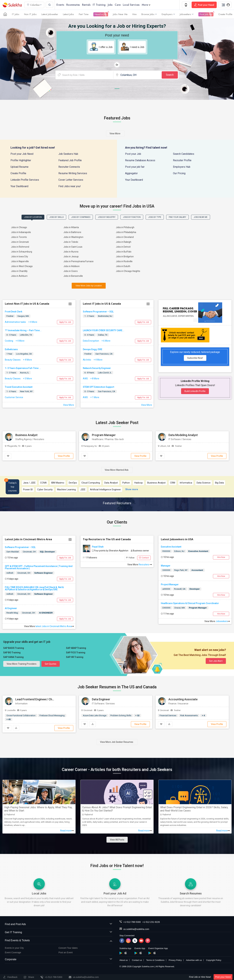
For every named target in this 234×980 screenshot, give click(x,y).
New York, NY (26, 391)
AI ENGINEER (46, 613)
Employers (168, 14)
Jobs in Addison (72, 266)
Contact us (137, 960)
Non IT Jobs (30, 14)
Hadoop (139, 483)
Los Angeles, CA (24, 354)
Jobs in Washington (73, 237)
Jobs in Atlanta (71, 227)
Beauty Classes (13, 360)
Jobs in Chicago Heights (128, 271)
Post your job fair (135, 167)
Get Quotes (51, 664)
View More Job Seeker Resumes (117, 742)
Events (60, 5)
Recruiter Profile (182, 160)
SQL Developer (47, 552)
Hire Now (221, 557)
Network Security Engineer (97, 368)
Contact (144, 558)
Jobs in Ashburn (19, 276)
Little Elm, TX (26, 335)
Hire (134, 14)
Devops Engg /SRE (93, 349)
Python (126, 483)
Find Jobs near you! (70, 186)
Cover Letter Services (71, 180)
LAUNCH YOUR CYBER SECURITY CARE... (104, 330)
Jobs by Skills (56, 217)
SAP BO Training (12, 653)
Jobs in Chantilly (19, 271)
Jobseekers (187, 14)
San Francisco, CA (104, 354)
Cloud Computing (91, 483)
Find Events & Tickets (58, 941)
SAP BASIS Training (14, 648)
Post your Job (133, 154)
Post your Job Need (22, 154)
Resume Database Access (140, 160)
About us (124, 960)
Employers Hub (182, 167)
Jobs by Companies (81, 217)
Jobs (110, 5)
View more (115, 134)
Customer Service (14, 397)
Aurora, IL (25, 373)
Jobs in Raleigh (124, 242)
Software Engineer (44, 573)
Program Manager (198, 608)
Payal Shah (98, 547)
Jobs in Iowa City (19, 257)
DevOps (73, 483)
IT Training (99, 5)
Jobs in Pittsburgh (125, 227)
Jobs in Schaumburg (22, 252)
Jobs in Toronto (19, 237)
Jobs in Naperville (20, 261)
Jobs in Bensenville (73, 276)
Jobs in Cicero (71, 271)
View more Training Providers (22, 664)
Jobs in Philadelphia (126, 232)
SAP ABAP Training (76, 648)
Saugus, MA (23, 316)
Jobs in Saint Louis (73, 247)
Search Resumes (191, 893)
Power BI (28, 490)
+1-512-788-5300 (132, 922)
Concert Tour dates (68, 948)
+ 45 (9, 719)
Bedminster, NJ (105, 316)
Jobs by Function (132, 217)
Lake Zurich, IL (105, 373)
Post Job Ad (206, 14)
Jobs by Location (33, 217)
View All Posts (117, 840)
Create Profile (225, 14)
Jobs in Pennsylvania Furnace (78, 261)
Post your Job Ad (115, 893)
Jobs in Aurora (71, 252)
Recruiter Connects (69, 167)
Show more (132, 489)
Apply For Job (65, 322)
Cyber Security (45, 490)
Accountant (197, 570)
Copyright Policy (214, 960)
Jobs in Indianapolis (21, 232)
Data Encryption (91, 341)
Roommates (73, 5)
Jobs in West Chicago (22, 266)
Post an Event (66, 952)
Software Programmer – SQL (98, 312)
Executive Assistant (198, 551)
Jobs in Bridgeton (125, 257)
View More (69, 405)
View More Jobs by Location (89, 286)
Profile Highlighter (21, 160)
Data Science (204, 483)
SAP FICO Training (76, 653)
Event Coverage (13, 952)
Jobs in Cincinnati (20, 242)
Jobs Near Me (120, 14)
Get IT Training (58, 932)
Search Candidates (184, 154)
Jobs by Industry (107, 217)
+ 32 (137, 715)
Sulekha (12, 5)
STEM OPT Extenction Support (98, 387)
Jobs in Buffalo (124, 252)
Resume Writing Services (73, 173)
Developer (195, 589)
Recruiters (145, 565)
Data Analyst (111, 483)
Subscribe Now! (195, 358)
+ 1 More (95, 397)
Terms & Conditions (155, 960)
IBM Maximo (58, 483)
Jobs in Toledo (71, 242)
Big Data (219, 483)
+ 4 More (33, 322)
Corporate (58, 960)
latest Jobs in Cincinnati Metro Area (54, 626)
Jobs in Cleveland (125, 237)
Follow (130, 558)
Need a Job (101, 14)
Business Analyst (156, 483)
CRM (173, 483)
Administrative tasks (15, 322)
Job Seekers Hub (68, 154)
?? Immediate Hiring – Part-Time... (23, 330)
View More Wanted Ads (117, 470)
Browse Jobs (149, 14)
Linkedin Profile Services (25, 180)
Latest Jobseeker (50, 14)
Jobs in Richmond (20, 247)
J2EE (83, 490)
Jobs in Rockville (124, 261)
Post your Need (223, 977)
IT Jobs (16, 14)
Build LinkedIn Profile (195, 391)
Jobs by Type (155, 217)
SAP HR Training (75, 657)
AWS (85, 379)
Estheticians (11, 349)
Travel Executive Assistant (19, 387)
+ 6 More (106, 341)
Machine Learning (66, 490)
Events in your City (14, 948)
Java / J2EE (29, 483)
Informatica (186, 483)
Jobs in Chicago (19, 227)
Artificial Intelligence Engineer (105, 490)
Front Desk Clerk (14, 312)
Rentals (86, 5)
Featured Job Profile (70, 160)
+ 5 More (27, 379)
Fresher (10, 316)
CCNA (43, 483)
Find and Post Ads (58, 924)
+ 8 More (95, 379)
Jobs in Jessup (71, 257)
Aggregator (131, 173)
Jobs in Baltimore (72, 232)
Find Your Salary (177, 217)
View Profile (64, 456)
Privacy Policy (175, 960)
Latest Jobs (68, 14)
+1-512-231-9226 (151, 922)
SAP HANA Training (13, 657)
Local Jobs (39, 893)
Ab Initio (87, 360)
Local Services (131, 5)
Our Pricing (179, 173)
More (146, 5)
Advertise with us (194, 960)
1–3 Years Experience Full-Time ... (23, 368)
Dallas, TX (103, 335)
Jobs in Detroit (123, 247)
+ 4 (203, 715)
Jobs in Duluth (123, 266)
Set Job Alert (216, 661)
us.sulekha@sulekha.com (136, 929)
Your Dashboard (19, 186)
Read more (67, 831)
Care (118, 5)
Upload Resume (19, 167)
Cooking (9, 341)
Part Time (84, 14)
